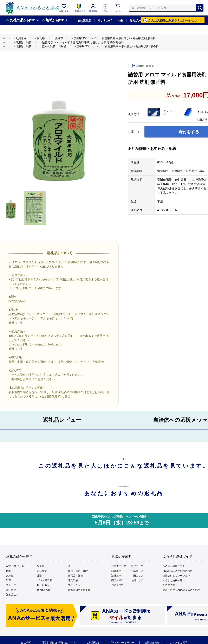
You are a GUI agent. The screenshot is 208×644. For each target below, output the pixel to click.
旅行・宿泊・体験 (78, 571)
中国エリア (137, 576)
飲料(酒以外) (44, 590)
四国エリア (117, 580)
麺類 (40, 576)
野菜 (9, 580)
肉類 (9, 571)
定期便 (41, 566)
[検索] (200, 8)
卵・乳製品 (43, 585)
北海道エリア (119, 566)
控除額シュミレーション (176, 576)
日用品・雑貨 (76, 576)
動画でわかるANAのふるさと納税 (181, 590)
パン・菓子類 (45, 580)
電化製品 (73, 580)
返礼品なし (12, 595)
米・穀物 (11, 590)
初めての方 (169, 585)
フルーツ (11, 585)
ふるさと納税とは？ (174, 566)
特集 (121, 21)
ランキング (105, 21)
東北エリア (137, 566)
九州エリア (137, 580)
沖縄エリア (117, 585)
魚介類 (10, 576)
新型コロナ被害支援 (79, 590)
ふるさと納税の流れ (174, 580)
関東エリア (117, 571)
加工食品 (42, 571)
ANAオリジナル (15, 566)
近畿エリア (117, 576)
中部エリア (137, 571)
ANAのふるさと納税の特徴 (178, 571)
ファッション (76, 585)
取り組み (135, 21)
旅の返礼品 (84, 21)
